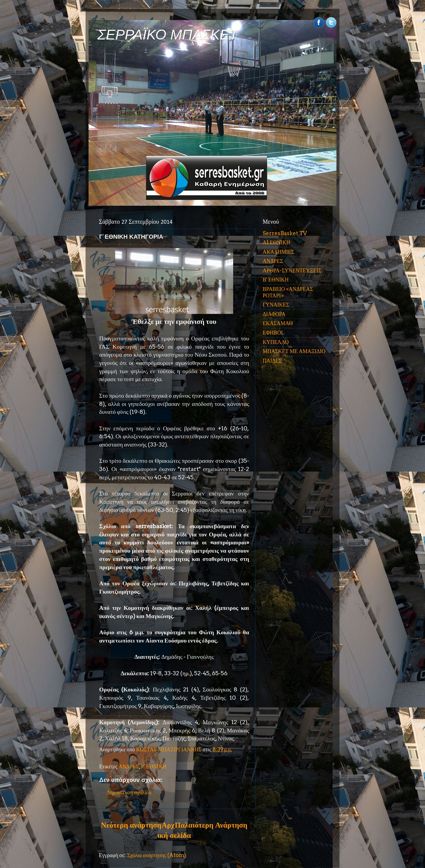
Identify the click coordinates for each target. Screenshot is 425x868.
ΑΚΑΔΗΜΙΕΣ (278, 252)
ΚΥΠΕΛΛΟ (276, 342)
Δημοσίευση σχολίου (129, 792)
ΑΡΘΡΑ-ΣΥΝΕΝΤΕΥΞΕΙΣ (292, 270)
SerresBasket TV (285, 233)
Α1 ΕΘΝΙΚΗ (276, 242)
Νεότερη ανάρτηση (131, 825)
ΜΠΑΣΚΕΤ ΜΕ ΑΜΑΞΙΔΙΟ (294, 351)
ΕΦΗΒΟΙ (273, 333)
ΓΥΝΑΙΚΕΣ (276, 305)
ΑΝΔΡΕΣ (129, 766)
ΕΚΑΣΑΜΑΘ (278, 323)
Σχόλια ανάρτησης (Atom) (156, 855)
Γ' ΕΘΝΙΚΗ (154, 766)
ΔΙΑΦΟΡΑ (274, 314)
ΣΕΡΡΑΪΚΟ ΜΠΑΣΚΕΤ (168, 35)
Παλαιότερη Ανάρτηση (211, 825)
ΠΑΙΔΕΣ (272, 361)
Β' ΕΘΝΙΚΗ (276, 280)
